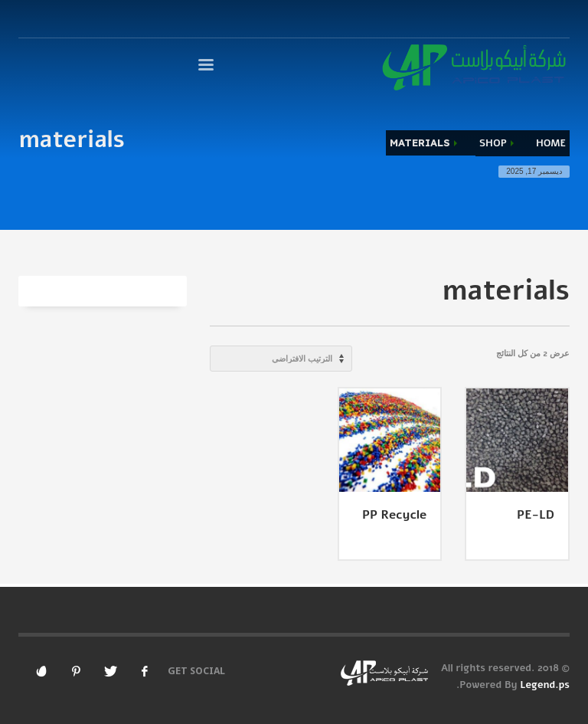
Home (551, 143)
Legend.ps (545, 685)
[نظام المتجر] (281, 359)
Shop (493, 143)
